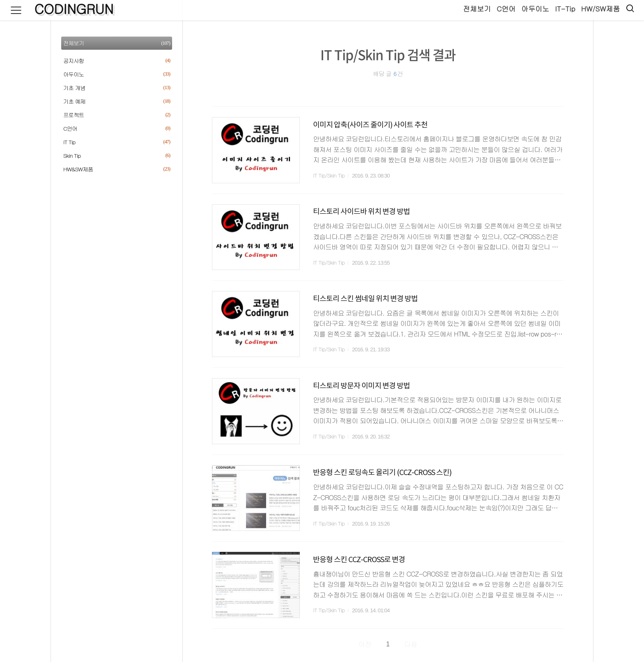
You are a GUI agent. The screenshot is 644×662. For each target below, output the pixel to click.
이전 (365, 644)
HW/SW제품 (600, 9)
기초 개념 (117, 88)
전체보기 (476, 9)
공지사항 (117, 61)
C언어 (506, 9)
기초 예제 (117, 101)
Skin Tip (117, 156)
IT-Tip (565, 9)
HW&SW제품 (117, 169)
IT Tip (117, 142)
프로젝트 (117, 115)
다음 (411, 644)
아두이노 (535, 9)
